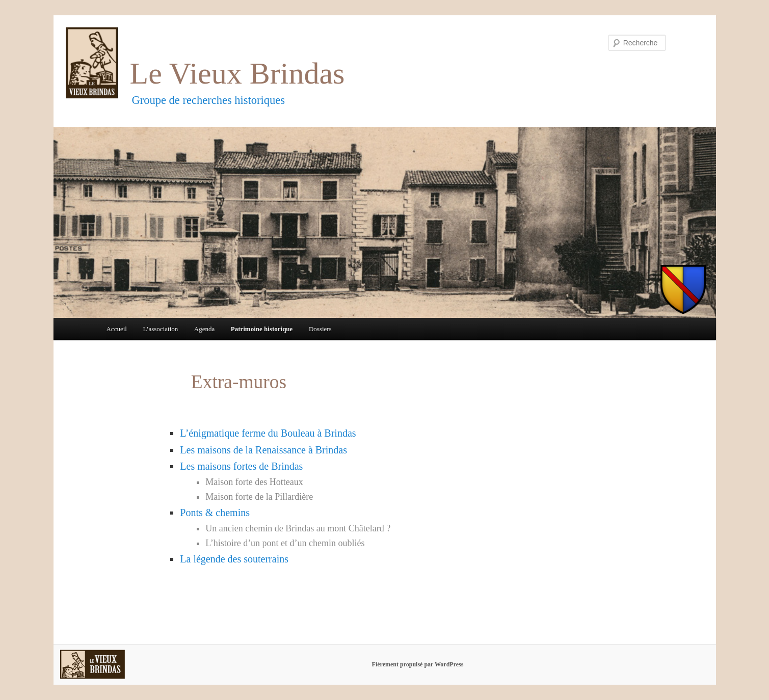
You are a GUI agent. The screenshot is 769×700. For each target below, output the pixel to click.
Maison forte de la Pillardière (259, 497)
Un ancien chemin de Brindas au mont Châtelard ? (298, 528)
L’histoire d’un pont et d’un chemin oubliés (285, 543)
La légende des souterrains (234, 559)
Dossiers (320, 329)
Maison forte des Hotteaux (254, 482)
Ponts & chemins (215, 513)
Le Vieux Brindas (237, 73)
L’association (160, 329)
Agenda (204, 329)
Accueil (116, 329)
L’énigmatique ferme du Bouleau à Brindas (268, 433)
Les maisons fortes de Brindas (241, 466)
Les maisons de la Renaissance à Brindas (263, 450)
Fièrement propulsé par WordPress (418, 664)
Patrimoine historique (262, 329)
